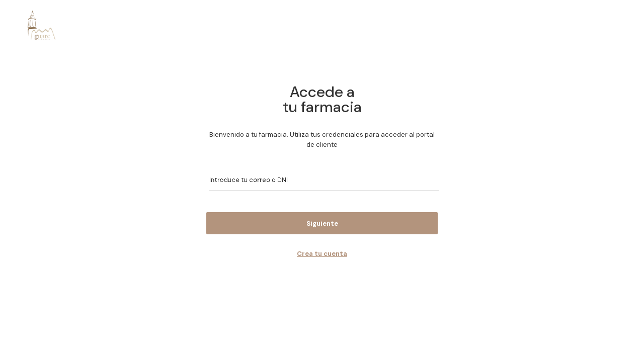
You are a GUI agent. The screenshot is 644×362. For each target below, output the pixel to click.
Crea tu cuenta (322, 254)
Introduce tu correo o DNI (245, 180)
